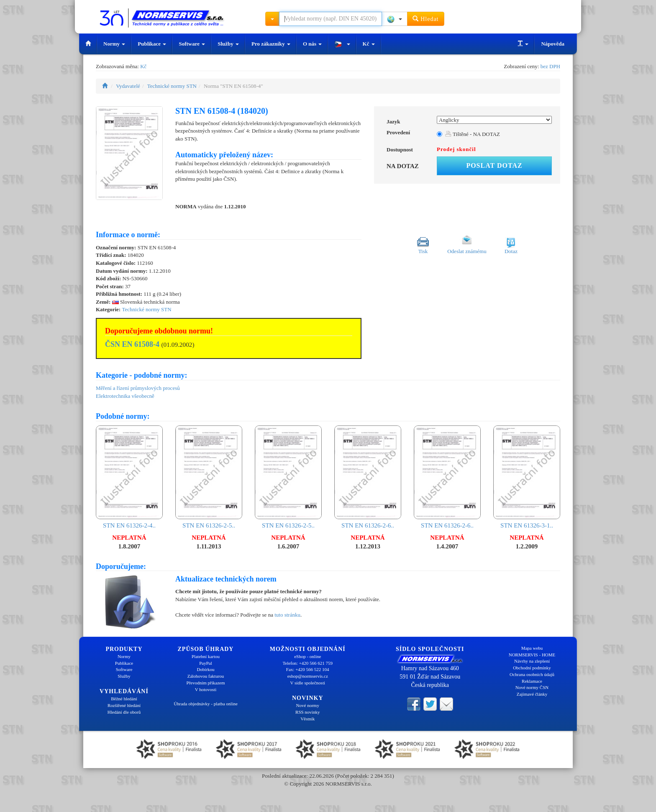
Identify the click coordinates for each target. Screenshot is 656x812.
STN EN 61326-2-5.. (209, 477)
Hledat (426, 19)
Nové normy (308, 705)
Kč (369, 44)
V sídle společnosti (307, 683)
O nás (312, 44)
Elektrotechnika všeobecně (125, 396)
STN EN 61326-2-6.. (368, 477)
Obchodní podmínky (532, 668)
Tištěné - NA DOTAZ (473, 134)
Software (192, 44)
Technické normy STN (172, 86)
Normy (114, 44)
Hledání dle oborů (124, 712)
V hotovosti (206, 689)
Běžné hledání (124, 699)
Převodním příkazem (206, 683)
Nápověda (553, 44)
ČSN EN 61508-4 (132, 344)
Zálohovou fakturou (206, 676)
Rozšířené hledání (124, 705)
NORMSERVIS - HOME (532, 655)
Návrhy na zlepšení (532, 661)
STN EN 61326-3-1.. (527, 477)
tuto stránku (287, 615)
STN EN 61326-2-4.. (129, 477)
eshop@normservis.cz (308, 676)
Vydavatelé (128, 86)
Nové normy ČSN (532, 687)
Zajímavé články (532, 694)
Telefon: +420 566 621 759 (307, 663)
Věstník (307, 719)
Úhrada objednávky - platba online (206, 704)
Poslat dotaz (494, 165)
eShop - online (307, 656)
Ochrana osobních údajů (532, 674)
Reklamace (532, 681)
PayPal (206, 663)
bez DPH (550, 66)
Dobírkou (205, 669)
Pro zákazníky (271, 44)
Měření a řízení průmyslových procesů (138, 388)
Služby (228, 44)
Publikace (152, 44)
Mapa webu (532, 648)
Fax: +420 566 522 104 (308, 669)
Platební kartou (206, 656)
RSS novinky (307, 712)
